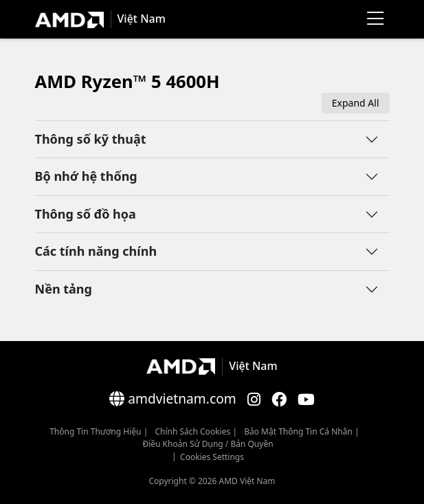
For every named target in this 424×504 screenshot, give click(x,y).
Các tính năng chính (96, 251)
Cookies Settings (212, 457)
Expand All (356, 103)
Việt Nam (142, 19)
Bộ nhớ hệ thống (86, 176)
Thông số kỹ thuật (91, 139)
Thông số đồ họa (86, 214)
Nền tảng (64, 289)
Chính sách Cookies (192, 431)
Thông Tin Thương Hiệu (95, 431)
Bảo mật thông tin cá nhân (298, 431)
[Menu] (376, 19)
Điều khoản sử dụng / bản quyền (208, 444)
